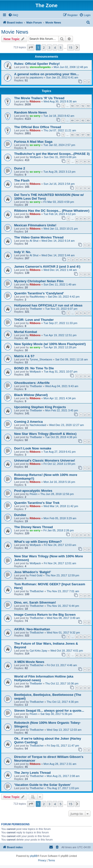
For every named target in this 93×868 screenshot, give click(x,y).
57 (83, 135)
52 (83, 106)
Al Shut (34, 241)
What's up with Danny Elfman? (38, 542)
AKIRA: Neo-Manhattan (32, 629)
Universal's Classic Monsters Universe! (45, 460)
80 (72, 120)
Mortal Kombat (26, 332)
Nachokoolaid (38, 425)
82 (83, 120)
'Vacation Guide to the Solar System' (42, 785)
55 (72, 135)
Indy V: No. (23, 252)
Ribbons (35, 101)
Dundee (20, 515)
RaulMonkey (37, 297)
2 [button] (44, 47)
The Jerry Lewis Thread (32, 773)
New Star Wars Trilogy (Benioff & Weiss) (45, 434)
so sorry (35, 116)
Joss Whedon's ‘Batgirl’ (33, 572)
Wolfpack (35, 157)
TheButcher (37, 591)
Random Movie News (31, 112)
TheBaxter (36, 309)
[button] (31, 47)
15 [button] (71, 47)
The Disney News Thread (33, 527)
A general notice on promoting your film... (46, 74)
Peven (33, 494)
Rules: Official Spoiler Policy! (37, 64)
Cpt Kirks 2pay (38, 651)
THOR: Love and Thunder (34, 320)
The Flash (22, 180)
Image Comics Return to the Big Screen (45, 615)
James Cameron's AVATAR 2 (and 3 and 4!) (47, 267)
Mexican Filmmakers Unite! (35, 225)
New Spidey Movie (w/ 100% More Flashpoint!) (50, 344)
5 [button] (60, 47)
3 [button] (49, 47)
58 (88, 135)
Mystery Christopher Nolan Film (39, 281)
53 (88, 106)
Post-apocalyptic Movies (33, 491)
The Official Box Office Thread (38, 127)
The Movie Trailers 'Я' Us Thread (39, 98)
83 (88, 120)
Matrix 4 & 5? (24, 356)
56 (78, 135)
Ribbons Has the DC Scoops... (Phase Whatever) (52, 211)
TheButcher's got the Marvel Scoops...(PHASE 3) (52, 154)
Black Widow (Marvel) (31, 395)
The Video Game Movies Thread (39, 237)
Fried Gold (36, 575)
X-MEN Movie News (29, 662)
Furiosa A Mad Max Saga (33, 142)
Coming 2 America (28, 422)
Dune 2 (20, 168)
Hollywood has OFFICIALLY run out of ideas (48, 305)
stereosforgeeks (40, 67)
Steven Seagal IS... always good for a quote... (49, 711)
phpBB (34, 856)
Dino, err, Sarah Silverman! (35, 602)
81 (78, 120)
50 (72, 106)
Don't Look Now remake (33, 448)
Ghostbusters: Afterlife (32, 383)
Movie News (15, 32)
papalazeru (36, 77)
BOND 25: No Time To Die (34, 368)
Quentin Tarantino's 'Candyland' (39, 293)
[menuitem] (13, 15)
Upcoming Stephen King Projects (40, 407)
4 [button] (55, 47)
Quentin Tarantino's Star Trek (37, 503)
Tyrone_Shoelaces (41, 359)
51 (78, 106)
